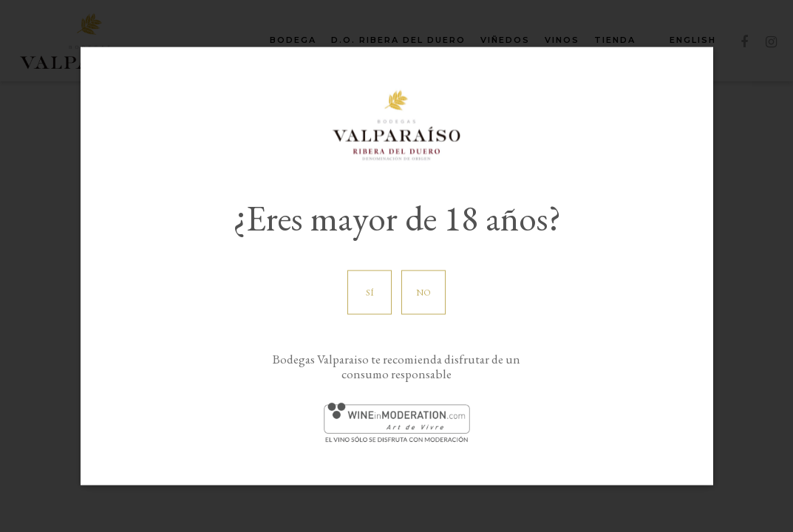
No (423, 293)
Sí (370, 293)
